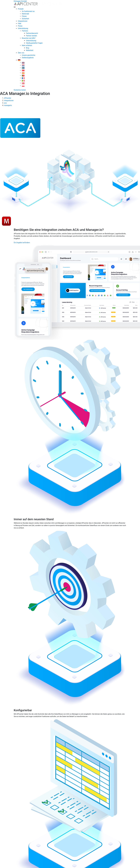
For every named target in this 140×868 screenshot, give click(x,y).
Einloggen (17, 1)
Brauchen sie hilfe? (29, 38)
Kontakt (24, 1)
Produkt (21, 9)
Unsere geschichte (29, 55)
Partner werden (31, 36)
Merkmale (25, 14)
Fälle (20, 24)
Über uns (21, 53)
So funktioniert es (28, 11)
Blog (28, 48)
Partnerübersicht (32, 33)
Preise (20, 26)
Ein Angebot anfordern (22, 243)
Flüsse (24, 16)
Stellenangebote (28, 58)
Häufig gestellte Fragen (34, 43)
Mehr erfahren (27, 45)
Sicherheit (25, 19)
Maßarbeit (30, 50)
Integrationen (23, 21)
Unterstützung (23, 28)
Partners (25, 31)
